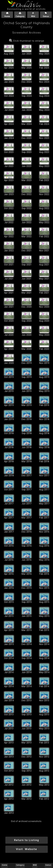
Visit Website (26, 849)
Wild (35, 865)
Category (20, 865)
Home (5, 865)
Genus (48, 865)
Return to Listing (27, 840)
